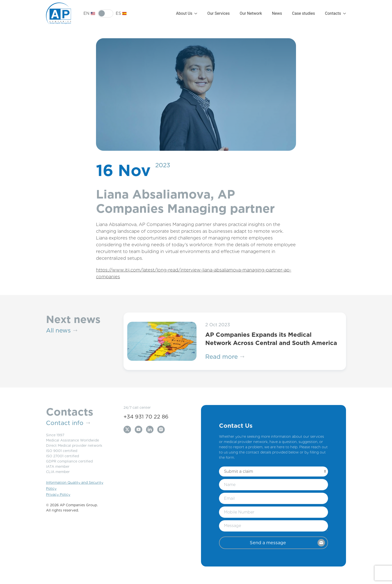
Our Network (251, 13)
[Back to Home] (58, 13)
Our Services (218, 13)
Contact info (68, 423)
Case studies (303, 13)
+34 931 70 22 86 (146, 417)
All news (62, 330)
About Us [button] (187, 13)
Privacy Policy (58, 494)
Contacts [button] (335, 13)
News (277, 13)
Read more (225, 357)
